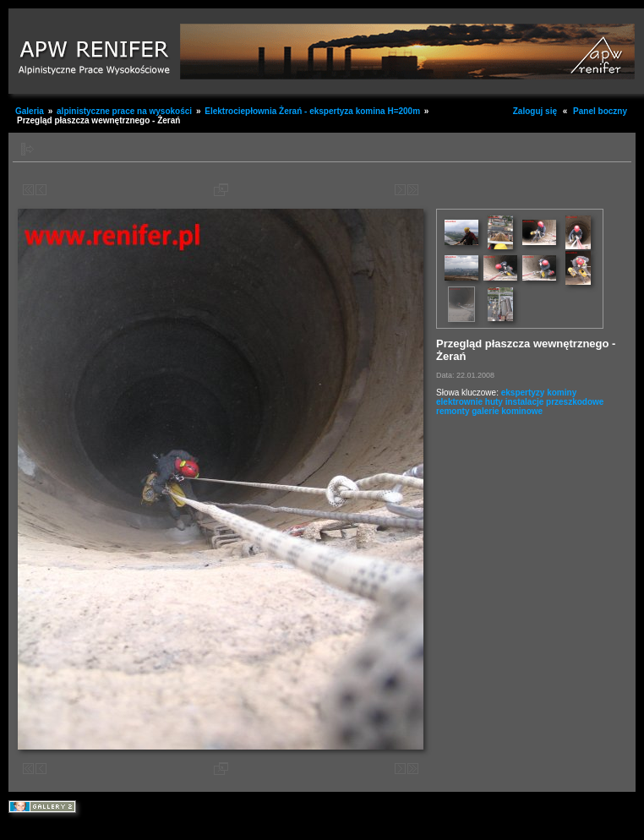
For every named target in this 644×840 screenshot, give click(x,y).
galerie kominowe (507, 411)
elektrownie (459, 402)
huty (494, 402)
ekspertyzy (523, 393)
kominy (562, 393)
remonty (453, 411)
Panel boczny (600, 111)
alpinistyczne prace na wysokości (124, 111)
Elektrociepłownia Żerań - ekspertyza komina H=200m (312, 111)
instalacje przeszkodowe (555, 402)
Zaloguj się (535, 111)
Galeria (30, 111)
